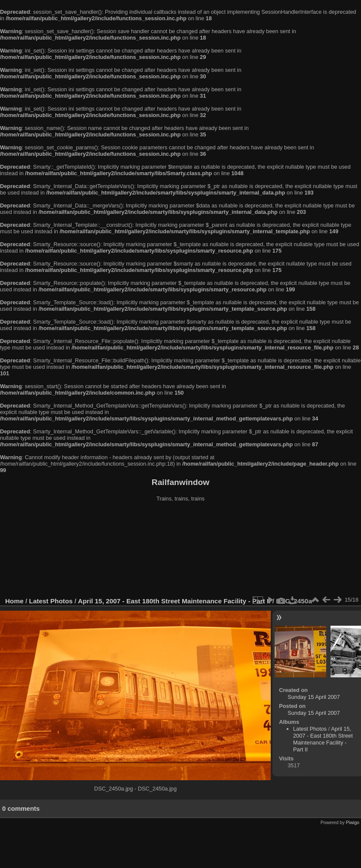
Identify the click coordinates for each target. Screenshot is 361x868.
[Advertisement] (181, 550)
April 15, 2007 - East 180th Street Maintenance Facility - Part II (174, 601)
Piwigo (353, 822)
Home (14, 601)
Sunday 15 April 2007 (314, 697)
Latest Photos (51, 601)
